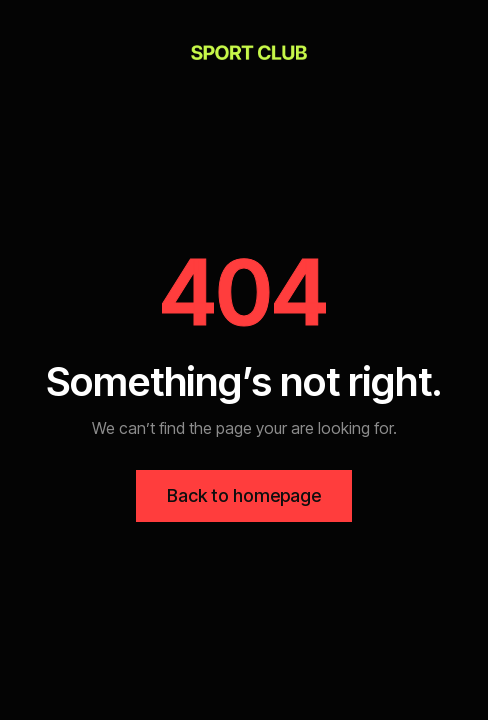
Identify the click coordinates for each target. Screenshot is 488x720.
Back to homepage (244, 495)
